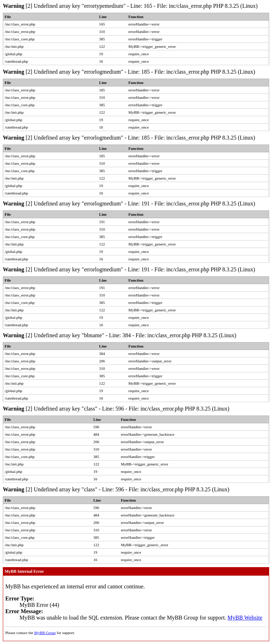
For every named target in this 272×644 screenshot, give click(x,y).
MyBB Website (245, 618)
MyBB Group (45, 633)
